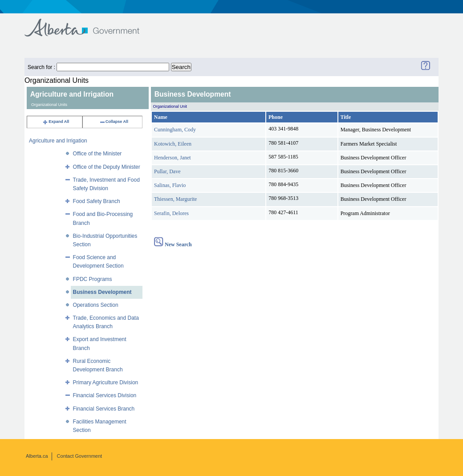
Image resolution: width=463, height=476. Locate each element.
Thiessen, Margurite (175, 199)
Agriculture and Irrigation (58, 141)
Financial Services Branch (104, 409)
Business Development (102, 292)
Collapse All (114, 122)
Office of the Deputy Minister (107, 167)
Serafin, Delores (171, 213)
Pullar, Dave (167, 171)
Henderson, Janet (173, 158)
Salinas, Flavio (170, 185)
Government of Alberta (89, 23)
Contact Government (80, 456)
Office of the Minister (97, 154)
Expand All (56, 122)
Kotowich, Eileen (173, 144)
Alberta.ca (37, 456)
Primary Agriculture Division (106, 382)
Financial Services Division (105, 395)
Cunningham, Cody (175, 130)
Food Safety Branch (97, 201)
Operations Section (96, 305)
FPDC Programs (93, 279)
